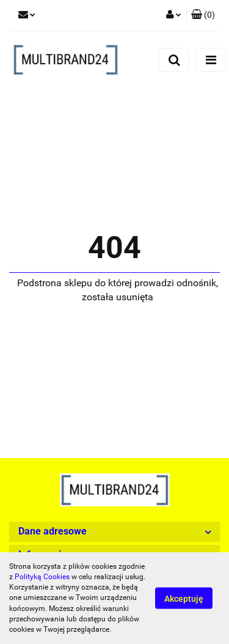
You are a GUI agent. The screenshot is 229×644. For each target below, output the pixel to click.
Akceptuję (184, 599)
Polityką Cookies (42, 577)
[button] (203, 15)
